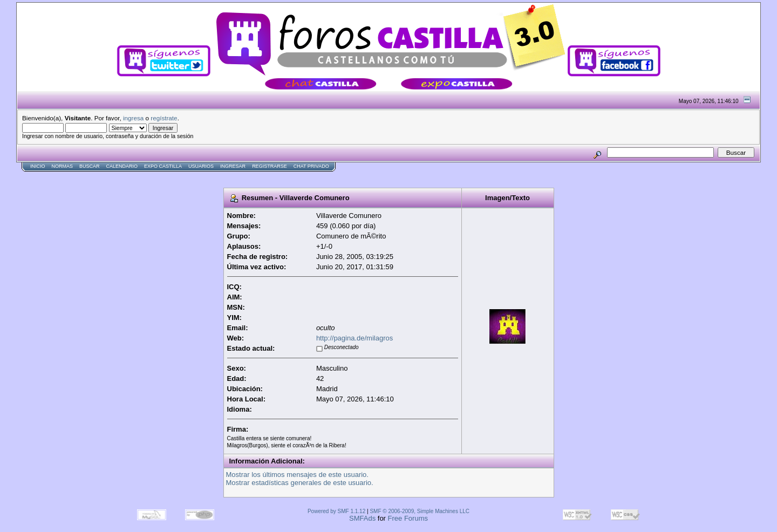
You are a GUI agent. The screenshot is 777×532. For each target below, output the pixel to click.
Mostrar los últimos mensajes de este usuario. (297, 475)
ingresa (133, 118)
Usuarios (201, 166)
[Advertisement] (213, 176)
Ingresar (233, 166)
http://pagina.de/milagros (355, 338)
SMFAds (362, 518)
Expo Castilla (163, 166)
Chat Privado (311, 166)
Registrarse (270, 166)
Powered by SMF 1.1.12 (336, 511)
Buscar (90, 166)
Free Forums (408, 518)
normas (63, 166)
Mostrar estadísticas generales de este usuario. (300, 483)
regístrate (164, 118)
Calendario (122, 166)
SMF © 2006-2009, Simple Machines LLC (420, 511)
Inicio (38, 166)
